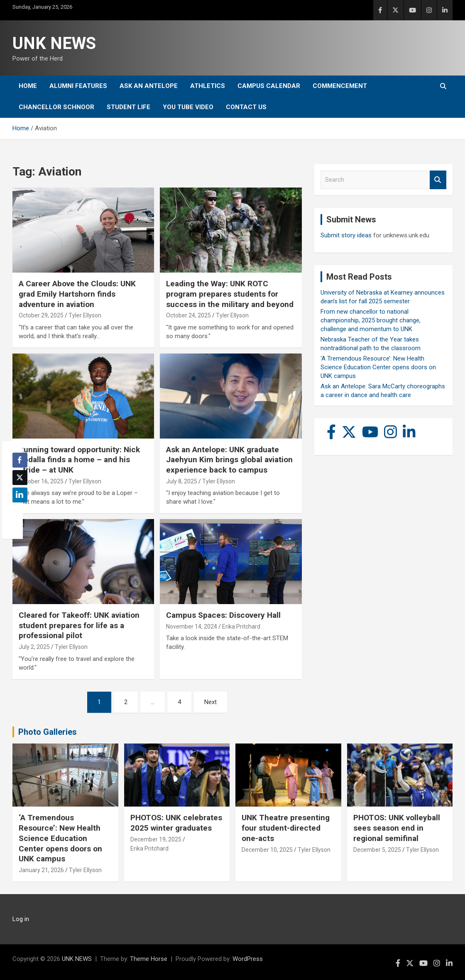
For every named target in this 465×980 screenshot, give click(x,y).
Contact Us (246, 107)
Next (210, 702)
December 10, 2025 (267, 850)
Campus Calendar (269, 86)
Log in (21, 919)
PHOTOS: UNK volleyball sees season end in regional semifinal (397, 828)
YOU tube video (188, 107)
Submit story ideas (346, 235)
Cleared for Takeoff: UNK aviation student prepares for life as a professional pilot (79, 625)
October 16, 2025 (41, 481)
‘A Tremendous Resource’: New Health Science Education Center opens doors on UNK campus (378, 367)
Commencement (340, 86)
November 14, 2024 (192, 627)
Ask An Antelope (149, 86)
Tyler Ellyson (85, 315)
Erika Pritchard (241, 627)
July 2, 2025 (34, 647)
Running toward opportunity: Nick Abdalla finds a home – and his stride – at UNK (79, 460)
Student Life (128, 107)
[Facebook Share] (20, 460)
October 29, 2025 (41, 315)
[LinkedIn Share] (20, 495)
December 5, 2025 (377, 850)
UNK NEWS (54, 43)
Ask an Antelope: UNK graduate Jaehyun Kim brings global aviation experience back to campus (229, 460)
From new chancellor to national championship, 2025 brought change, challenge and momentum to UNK (371, 320)
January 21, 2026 (41, 870)
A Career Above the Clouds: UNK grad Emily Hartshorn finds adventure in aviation (77, 294)
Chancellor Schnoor (56, 107)
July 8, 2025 (182, 481)
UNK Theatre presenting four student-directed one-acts (286, 828)
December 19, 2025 (156, 839)
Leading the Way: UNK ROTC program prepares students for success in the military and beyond (230, 294)
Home (28, 86)
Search (438, 180)
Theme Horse (149, 959)
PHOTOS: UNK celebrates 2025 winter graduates (176, 823)
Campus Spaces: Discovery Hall (223, 615)
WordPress (248, 959)
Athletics (208, 86)
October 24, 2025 (188, 315)
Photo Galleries (48, 732)
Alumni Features (78, 86)
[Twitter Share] (20, 478)
